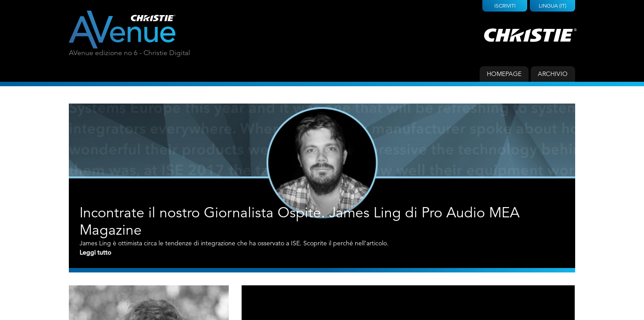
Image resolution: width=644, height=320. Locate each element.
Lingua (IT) (553, 6)
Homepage (504, 74)
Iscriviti (505, 6)
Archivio (553, 74)
